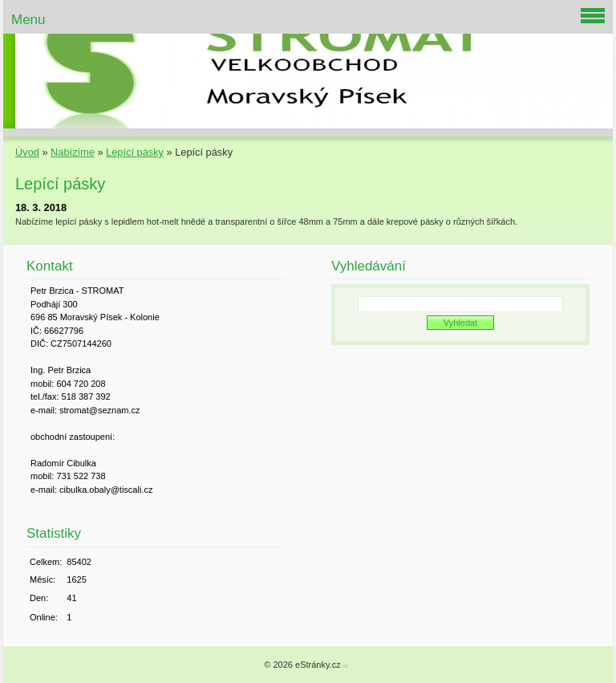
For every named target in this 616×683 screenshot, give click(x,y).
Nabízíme (73, 152)
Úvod (27, 152)
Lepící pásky (135, 152)
